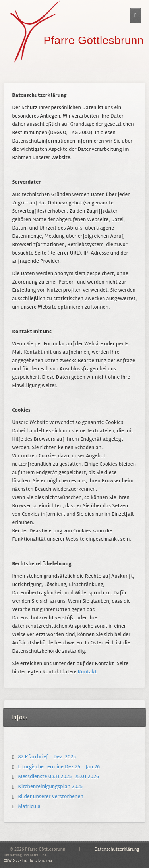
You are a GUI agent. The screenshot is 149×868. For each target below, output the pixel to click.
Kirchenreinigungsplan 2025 (51, 786)
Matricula (29, 806)
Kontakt (87, 672)
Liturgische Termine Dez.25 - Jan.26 (59, 767)
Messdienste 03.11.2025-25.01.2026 (58, 776)
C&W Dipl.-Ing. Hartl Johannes (28, 860)
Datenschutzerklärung (117, 849)
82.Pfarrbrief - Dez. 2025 (47, 757)
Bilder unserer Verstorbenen (51, 796)
